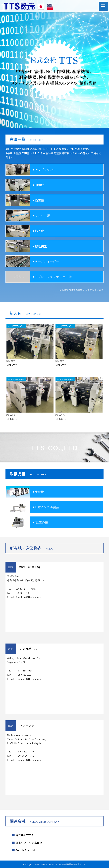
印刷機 (38, 185)
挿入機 (38, 231)
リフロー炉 (41, 216)
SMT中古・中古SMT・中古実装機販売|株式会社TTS (62, 864)
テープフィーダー (46, 261)
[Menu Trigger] (103, 6)
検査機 (38, 200)
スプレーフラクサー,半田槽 (52, 277)
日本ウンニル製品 (46, 507)
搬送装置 (40, 246)
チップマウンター (46, 170)
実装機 (38, 492)
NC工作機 (40, 522)
